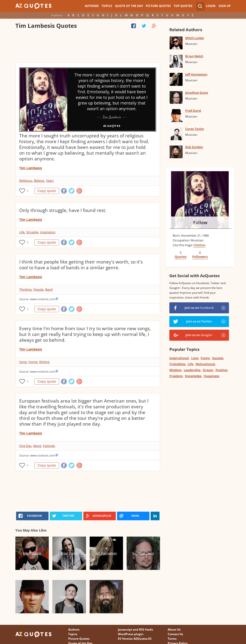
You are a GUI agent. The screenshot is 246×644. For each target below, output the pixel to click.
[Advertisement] (88, 47)
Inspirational (179, 358)
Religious (26, 181)
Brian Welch (194, 56)
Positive (221, 370)
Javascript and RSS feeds (135, 629)
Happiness (212, 376)
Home (33, 362)
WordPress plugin (131, 634)
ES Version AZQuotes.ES (135, 639)
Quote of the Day (129, 6)
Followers (200, 257)
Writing (44, 362)
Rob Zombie (194, 147)
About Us (174, 629)
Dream (208, 370)
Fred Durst (193, 111)
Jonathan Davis (197, 93)
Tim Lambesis (31, 168)
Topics (107, 6)
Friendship (177, 364)
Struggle (32, 232)
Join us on (199, 308)
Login (211, 6)
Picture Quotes (158, 6)
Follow (200, 222)
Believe (39, 181)
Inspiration (48, 232)
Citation (199, 245)
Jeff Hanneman (196, 74)
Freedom (176, 376)
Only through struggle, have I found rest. (63, 210)
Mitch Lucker (195, 38)
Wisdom (175, 370)
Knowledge (193, 376)
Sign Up (225, 6)
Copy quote (47, 191)
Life (22, 232)
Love (195, 358)
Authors (92, 6)
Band (49, 289)
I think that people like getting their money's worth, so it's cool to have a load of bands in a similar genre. (81, 265)
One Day (25, 446)
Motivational (205, 364)
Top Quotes (183, 6)
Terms (172, 639)
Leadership (192, 370)
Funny (205, 358)
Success (218, 358)
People (38, 289)
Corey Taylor (195, 129)
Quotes (181, 257)
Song (23, 362)
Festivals (49, 446)
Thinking (25, 289)
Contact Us (175, 634)
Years (50, 181)
